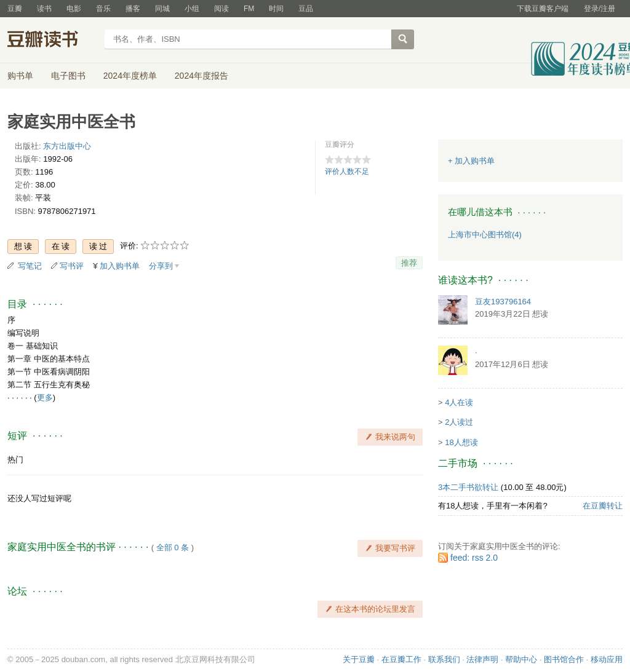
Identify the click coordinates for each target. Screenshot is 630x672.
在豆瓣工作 (401, 659)
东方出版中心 (67, 146)
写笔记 (30, 266)
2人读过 (459, 422)
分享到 (161, 266)
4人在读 (459, 402)
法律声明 (482, 659)
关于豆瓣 (359, 659)
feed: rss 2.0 (474, 558)
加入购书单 (120, 266)
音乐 (103, 9)
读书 (44, 9)
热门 (15, 460)
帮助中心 (521, 659)
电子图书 (68, 76)
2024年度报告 (201, 76)
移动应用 (607, 659)
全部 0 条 (173, 547)
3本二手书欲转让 (468, 487)
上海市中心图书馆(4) (485, 235)
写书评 (72, 266)
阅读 (221, 9)
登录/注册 (600, 9)
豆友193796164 (503, 302)
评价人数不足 (347, 172)
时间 (276, 9)
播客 (133, 9)
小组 (192, 9)
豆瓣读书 (52, 41)
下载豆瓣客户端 (543, 9)
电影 (74, 9)
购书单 (20, 76)
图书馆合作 (564, 659)
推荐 (409, 263)
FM (249, 9)
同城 (162, 9)
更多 (45, 397)
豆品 (306, 9)
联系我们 (444, 659)
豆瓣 (15, 9)
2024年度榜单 (130, 76)
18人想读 (461, 442)
